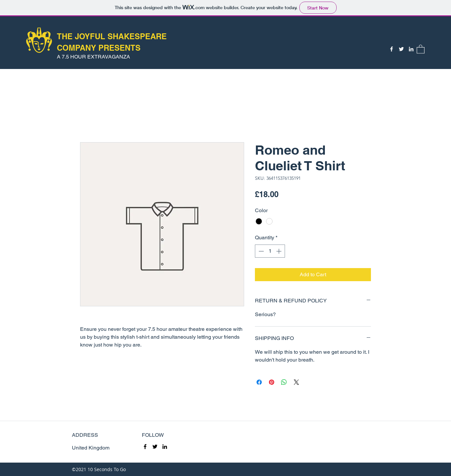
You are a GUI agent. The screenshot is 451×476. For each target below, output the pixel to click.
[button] (421, 49)
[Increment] (279, 251)
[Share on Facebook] (259, 382)
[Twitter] (401, 49)
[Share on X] (296, 382)
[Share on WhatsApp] (284, 382)
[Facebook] (392, 49)
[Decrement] (260, 251)
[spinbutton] (270, 251)
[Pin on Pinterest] (272, 382)
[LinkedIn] (411, 49)
